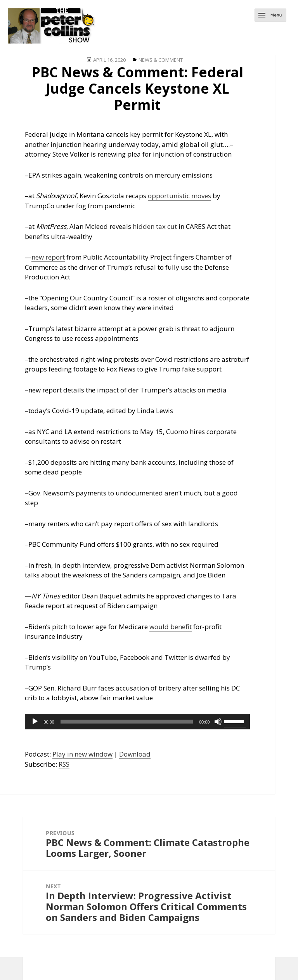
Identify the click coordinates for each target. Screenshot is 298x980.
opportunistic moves (179, 196)
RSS (64, 764)
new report (48, 257)
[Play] (35, 722)
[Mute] (218, 722)
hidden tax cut (155, 226)
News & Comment (161, 60)
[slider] (127, 722)
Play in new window (82, 754)
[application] (137, 722)
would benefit (171, 627)
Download (135, 754)
